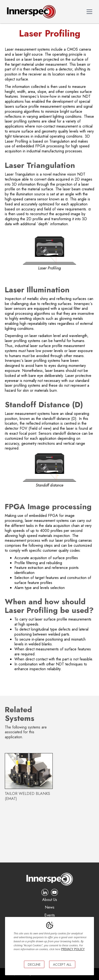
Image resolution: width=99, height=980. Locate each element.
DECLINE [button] (34, 964)
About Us (50, 900)
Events (50, 915)
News (50, 908)
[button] (89, 12)
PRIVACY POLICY (73, 949)
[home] (30, 12)
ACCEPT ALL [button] (62, 964)
